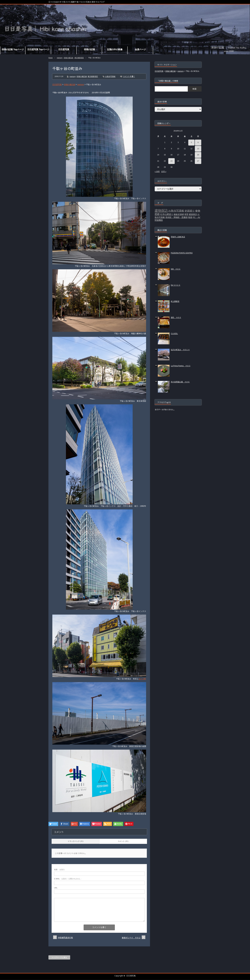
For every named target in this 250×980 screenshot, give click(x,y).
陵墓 (190, 217)
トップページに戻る (59, 957)
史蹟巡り (190, 211)
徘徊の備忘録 (68, 58)
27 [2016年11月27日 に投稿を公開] (198, 161)
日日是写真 (131, 976)
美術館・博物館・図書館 (176, 217)
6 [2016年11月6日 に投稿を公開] (198, 142)
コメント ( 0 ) (123, 841)
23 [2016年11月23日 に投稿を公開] (171, 161)
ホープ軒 (142, 679)
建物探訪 (161, 211)
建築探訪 (193, 214)
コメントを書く (129, 76)
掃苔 (186, 214)
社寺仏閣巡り (167, 214)
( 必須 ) (59, 869)
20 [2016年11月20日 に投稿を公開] (198, 155)
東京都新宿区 (79, 58)
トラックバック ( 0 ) (75, 841)
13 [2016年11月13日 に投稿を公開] (198, 149)
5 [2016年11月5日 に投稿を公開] (191, 142)
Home (51, 58)
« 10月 (157, 171)
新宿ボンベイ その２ (131, 938)
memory (60, 58)
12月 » (164, 171)
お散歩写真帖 (110, 76)
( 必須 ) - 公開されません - (68, 879)
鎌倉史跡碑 (179, 214)
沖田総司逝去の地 (65, 937)
